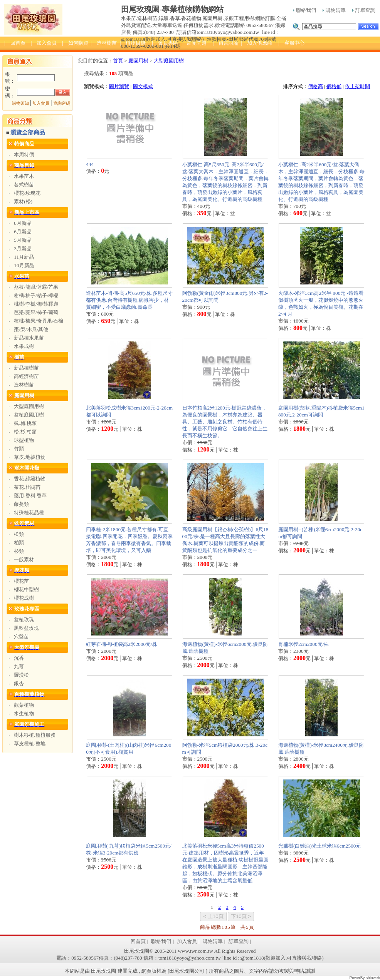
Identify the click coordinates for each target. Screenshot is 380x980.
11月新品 (24, 257)
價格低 (334, 86)
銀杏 (19, 683)
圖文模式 (143, 86)
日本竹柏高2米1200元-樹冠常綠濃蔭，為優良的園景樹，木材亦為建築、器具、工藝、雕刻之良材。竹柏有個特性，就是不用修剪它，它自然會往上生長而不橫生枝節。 (225, 422)
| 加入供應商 (256, 43)
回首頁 (138, 941)
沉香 (19, 658)
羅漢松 (21, 675)
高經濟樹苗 (26, 376)
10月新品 (24, 265)
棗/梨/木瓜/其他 (31, 329)
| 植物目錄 (133, 43)
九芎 (19, 666)
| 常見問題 (193, 43)
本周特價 (24, 155)
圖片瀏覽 (119, 86)
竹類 (19, 449)
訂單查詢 (364, 10)
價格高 (315, 86)
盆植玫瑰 (24, 620)
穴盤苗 (21, 636)
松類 (19, 534)
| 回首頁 (15, 43)
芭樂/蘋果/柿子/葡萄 (36, 312)
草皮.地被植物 (29, 457)
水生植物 (24, 713)
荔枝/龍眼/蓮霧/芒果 (36, 287)
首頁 (118, 61)
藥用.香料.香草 (30, 496)
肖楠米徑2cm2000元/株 (303, 644)
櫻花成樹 (24, 598)
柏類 (19, 543)
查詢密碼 (62, 103)
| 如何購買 (75, 43)
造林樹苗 (24, 385)
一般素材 (24, 559)
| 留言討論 (226, 43)
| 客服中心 (291, 43)
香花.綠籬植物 (29, 479)
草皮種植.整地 (29, 743)
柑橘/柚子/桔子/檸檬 (36, 295)
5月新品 (23, 240)
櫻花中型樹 (26, 590)
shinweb (373, 978)
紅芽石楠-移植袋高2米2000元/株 (121, 644)
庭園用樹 (138, 61)
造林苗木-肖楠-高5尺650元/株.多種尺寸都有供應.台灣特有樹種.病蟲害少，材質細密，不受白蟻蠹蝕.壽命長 (129, 300)
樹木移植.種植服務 (34, 735)
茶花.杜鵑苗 (27, 487)
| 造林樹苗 (104, 43)
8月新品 (23, 223)
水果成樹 (24, 346)
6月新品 (23, 232)
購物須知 (20, 103)
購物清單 (334, 10)
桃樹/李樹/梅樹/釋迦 (36, 304)
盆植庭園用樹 (29, 415)
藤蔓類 (21, 504)
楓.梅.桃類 (25, 423)
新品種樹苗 (26, 368)
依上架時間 (357, 86)
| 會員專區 (165, 43)
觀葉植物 (24, 705)
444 (90, 164)
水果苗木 (24, 176)
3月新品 (23, 248)
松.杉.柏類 (25, 432)
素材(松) (23, 202)
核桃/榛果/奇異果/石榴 (39, 321)
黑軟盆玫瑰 (26, 628)
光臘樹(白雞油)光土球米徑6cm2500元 (319, 846)
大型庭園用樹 (29, 406)
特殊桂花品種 (29, 513)
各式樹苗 (24, 185)
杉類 (19, 551)
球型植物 (24, 440)
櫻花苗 (21, 581)
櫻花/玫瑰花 (27, 193)
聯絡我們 (304, 10)
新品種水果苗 (29, 338)
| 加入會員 (44, 43)
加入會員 (41, 103)
